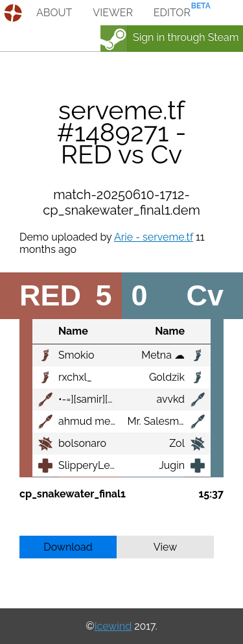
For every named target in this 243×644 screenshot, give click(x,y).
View (166, 547)
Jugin (172, 465)
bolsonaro (82, 443)
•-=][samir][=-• (89, 399)
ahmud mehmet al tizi (110, 421)
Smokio (76, 355)
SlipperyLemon (95, 465)
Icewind (113, 626)
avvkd (170, 399)
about (54, 13)
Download (68, 547)
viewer (113, 13)
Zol (177, 443)
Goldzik (167, 377)
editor (172, 13)
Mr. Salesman (159, 421)
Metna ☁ (163, 355)
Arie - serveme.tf (154, 237)
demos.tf (15, 13)
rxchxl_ (75, 377)
